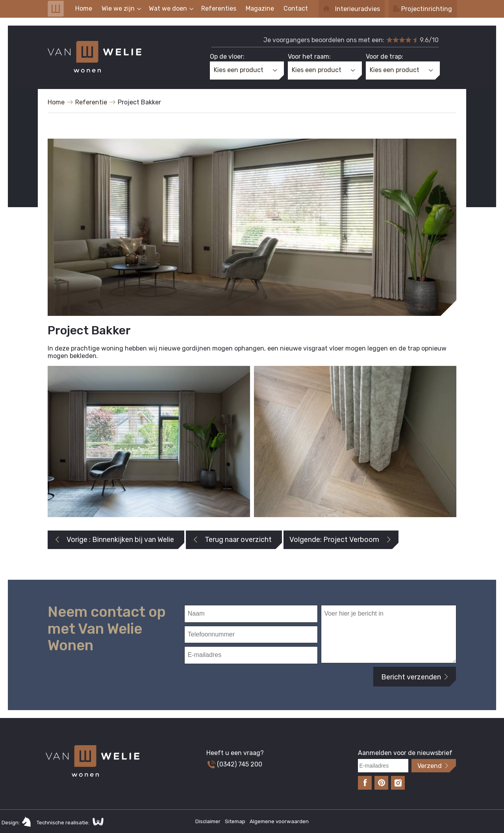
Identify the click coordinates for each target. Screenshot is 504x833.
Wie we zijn (118, 8)
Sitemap (236, 821)
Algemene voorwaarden (279, 821)
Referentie (91, 102)
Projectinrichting (427, 9)
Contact (296, 8)
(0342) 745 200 (235, 764)
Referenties (219, 8)
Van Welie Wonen (56, 9)
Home (84, 8)
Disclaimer (208, 821)
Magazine (260, 8)
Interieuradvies (358, 9)
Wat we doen (168, 8)
